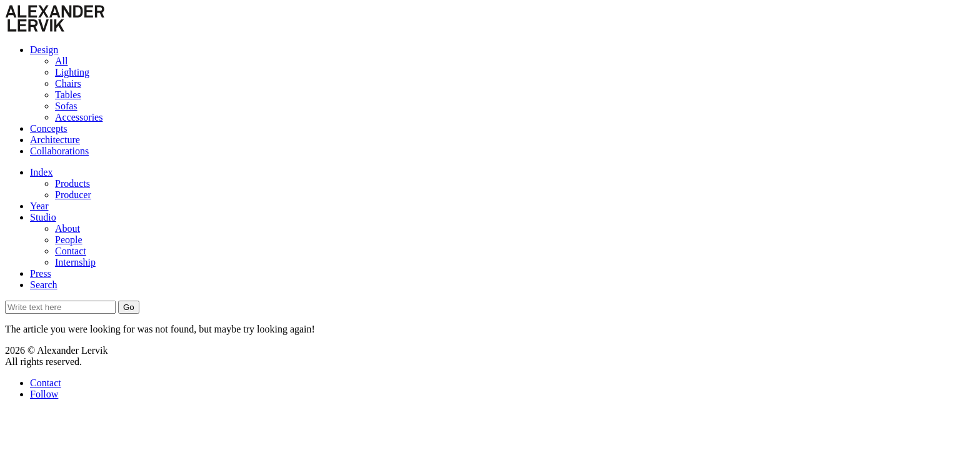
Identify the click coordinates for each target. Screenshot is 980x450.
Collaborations (59, 151)
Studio (43, 217)
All (61, 61)
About (67, 228)
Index (41, 172)
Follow (44, 394)
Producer (73, 195)
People (69, 240)
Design (44, 50)
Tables (68, 95)
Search (44, 285)
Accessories (79, 117)
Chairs (68, 83)
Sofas (66, 106)
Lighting (72, 72)
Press (41, 273)
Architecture (55, 140)
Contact (71, 251)
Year (39, 206)
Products (72, 183)
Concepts (49, 128)
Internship (75, 262)
